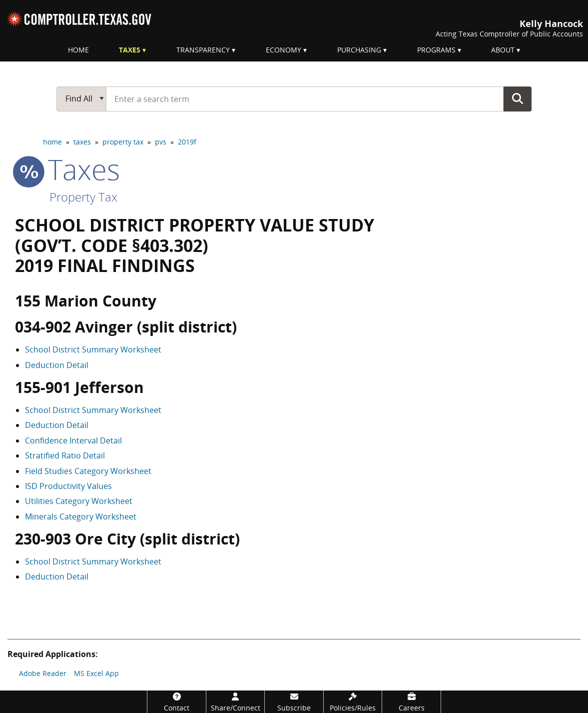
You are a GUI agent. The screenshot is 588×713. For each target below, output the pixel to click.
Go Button (518, 98)
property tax (123, 142)
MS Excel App (96, 673)
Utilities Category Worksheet (79, 501)
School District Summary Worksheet (93, 349)
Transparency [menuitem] (203, 50)
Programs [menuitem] (436, 50)
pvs (161, 142)
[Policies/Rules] (353, 702)
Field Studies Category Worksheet (88, 471)
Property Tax (83, 197)
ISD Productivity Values (68, 486)
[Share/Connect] (236, 702)
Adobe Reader (43, 673)
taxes (82, 142)
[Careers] (411, 702)
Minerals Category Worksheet (81, 516)
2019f (187, 142)
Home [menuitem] (78, 50)
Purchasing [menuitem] (359, 50)
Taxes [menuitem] (130, 50)
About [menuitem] (503, 50)
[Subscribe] (294, 702)
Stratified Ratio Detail (65, 455)
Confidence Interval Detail (73, 440)
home (52, 142)
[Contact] (177, 702)
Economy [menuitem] (284, 50)
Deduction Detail (57, 365)
